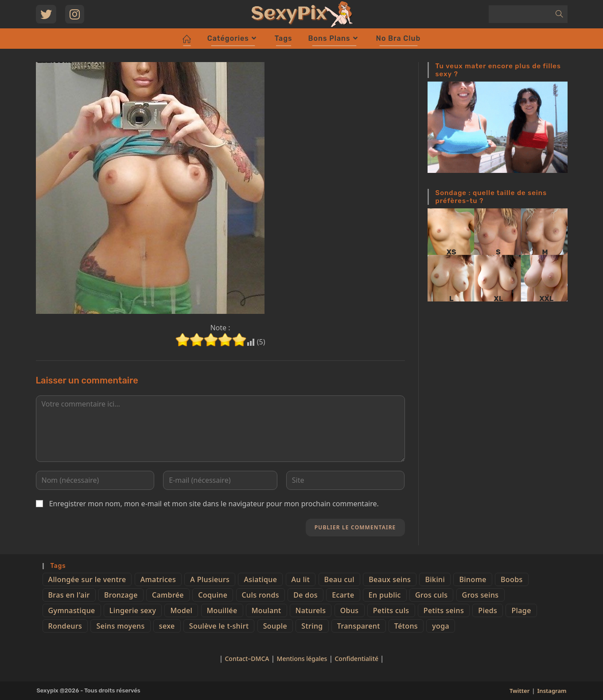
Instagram (552, 691)
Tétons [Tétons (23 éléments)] (406, 626)
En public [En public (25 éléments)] (385, 595)
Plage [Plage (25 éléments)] (521, 610)
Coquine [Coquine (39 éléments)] (213, 595)
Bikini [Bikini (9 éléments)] (435, 579)
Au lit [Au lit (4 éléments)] (301, 579)
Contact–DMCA (247, 659)
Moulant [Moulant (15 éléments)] (266, 610)
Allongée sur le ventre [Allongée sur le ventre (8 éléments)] (87, 579)
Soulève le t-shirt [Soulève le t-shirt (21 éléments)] (219, 626)
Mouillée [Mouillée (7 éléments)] (222, 610)
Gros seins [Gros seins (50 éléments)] (480, 595)
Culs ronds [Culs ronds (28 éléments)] (261, 595)
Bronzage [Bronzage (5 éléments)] (121, 595)
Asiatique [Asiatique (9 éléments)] (260, 579)
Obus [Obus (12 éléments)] (350, 610)
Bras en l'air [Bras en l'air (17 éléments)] (69, 595)
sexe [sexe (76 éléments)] (167, 626)
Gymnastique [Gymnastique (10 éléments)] (72, 610)
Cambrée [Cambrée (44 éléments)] (168, 595)
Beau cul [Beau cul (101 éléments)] (339, 579)
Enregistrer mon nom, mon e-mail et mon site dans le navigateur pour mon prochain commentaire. (214, 504)
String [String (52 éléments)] (312, 626)
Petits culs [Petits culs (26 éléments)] (391, 610)
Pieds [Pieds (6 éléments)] (488, 610)
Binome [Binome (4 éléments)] (473, 579)
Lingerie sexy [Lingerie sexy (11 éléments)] (133, 610)
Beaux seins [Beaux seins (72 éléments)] (390, 579)
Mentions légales (302, 659)
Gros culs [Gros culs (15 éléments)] (431, 595)
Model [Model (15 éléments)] (181, 610)
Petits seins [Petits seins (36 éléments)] (444, 610)
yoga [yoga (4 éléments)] (441, 626)
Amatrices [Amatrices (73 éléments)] (158, 579)
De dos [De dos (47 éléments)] (305, 595)
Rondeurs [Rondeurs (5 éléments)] (65, 626)
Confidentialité (357, 659)
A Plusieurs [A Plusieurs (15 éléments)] (210, 579)
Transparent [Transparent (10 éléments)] (359, 626)
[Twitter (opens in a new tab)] (46, 14)
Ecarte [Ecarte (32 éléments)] (343, 595)
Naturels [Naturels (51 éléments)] (311, 610)
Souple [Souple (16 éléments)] (275, 626)
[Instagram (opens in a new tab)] (75, 14)
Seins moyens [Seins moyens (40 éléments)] (120, 626)
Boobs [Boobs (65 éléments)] (512, 579)
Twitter (519, 691)
